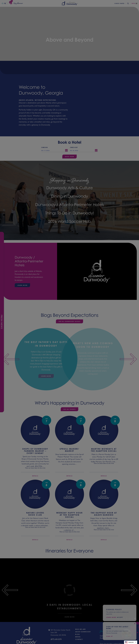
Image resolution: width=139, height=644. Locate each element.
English (129, 642)
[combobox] (131, 642)
